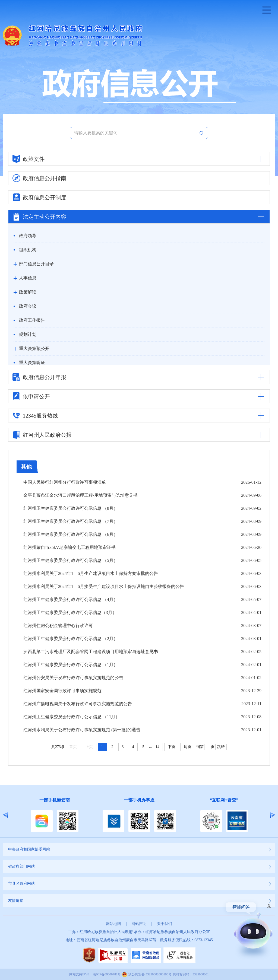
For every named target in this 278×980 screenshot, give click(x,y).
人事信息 (28, 278)
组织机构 (28, 250)
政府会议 (28, 306)
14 (157, 747)
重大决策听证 (32, 363)
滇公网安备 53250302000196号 (150, 974)
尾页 (188, 747)
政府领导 (28, 236)
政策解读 (28, 292)
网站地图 (113, 924)
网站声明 (139, 924)
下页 (172, 747)
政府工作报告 (32, 320)
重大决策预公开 (34, 349)
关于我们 (165, 924)
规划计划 (28, 334)
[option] (55, 815)
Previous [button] (6, 815)
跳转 (221, 747)
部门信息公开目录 (36, 264)
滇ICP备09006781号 (107, 974)
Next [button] (272, 815)
